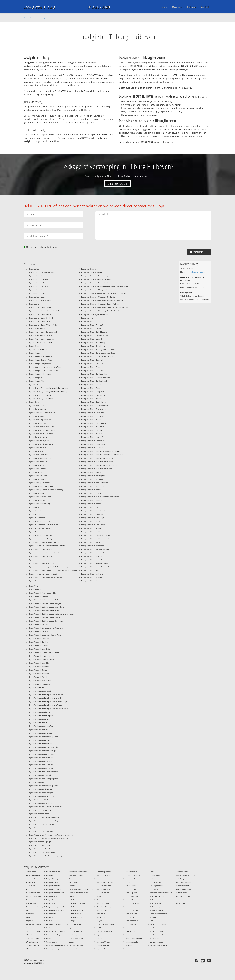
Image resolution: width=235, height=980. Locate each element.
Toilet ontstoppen (157, 896)
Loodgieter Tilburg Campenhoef (94, 360)
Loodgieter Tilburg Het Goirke (93, 427)
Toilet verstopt (156, 907)
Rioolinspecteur (132, 921)
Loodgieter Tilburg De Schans (93, 388)
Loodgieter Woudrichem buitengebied (40, 824)
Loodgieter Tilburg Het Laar (92, 430)
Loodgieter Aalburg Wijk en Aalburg (39, 300)
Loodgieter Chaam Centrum (36, 349)
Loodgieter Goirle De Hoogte (37, 437)
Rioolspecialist (131, 924)
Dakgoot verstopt (53, 896)
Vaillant (153, 917)
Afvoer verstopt (32, 879)
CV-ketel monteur (53, 872)
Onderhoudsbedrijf (104, 907)
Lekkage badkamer (76, 945)
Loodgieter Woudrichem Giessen (38, 828)
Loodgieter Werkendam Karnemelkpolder (42, 737)
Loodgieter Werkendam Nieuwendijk (40, 761)
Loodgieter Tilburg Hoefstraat (93, 441)
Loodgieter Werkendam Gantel (37, 723)
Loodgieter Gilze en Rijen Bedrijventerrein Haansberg (46, 391)
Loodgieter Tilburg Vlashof (91, 556)
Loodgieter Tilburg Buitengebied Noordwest (98, 353)
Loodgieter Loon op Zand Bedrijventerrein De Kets (45, 546)
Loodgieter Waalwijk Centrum (37, 638)
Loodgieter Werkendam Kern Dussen (40, 740)
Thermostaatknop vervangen (161, 893)
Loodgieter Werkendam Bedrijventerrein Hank (43, 698)
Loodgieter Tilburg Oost (90, 507)
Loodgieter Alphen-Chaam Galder (39, 314)
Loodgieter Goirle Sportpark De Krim (40, 486)
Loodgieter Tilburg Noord (91, 504)
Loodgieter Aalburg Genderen (37, 286)
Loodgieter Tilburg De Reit (91, 385)
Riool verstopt (131, 917)
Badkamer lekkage (33, 893)
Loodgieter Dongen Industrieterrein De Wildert (44, 367)
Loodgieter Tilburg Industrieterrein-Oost (97, 469)
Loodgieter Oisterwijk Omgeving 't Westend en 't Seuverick (104, 293)
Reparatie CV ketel (104, 942)
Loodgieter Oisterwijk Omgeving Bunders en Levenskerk (103, 300)
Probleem (100, 928)
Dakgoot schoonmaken (55, 893)
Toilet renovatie (156, 900)
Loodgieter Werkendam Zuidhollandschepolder (44, 807)
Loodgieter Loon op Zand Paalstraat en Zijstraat (44, 577)
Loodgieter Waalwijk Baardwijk (38, 596)
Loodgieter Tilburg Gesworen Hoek (95, 406)
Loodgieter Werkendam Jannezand (39, 733)
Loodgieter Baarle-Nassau (36, 328)
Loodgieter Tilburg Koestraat (92, 479)
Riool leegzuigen (132, 896)
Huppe (72, 896)
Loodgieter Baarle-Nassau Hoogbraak (40, 339)
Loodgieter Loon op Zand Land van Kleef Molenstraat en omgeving (52, 570)
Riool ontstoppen (132, 910)
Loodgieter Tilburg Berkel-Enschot (94, 332)
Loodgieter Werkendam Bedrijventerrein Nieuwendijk (46, 702)
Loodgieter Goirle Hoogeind (36, 465)
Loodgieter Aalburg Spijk (35, 293)
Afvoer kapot (31, 872)
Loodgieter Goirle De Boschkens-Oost (40, 427)
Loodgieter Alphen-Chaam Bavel (38, 307)
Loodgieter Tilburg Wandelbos (93, 560)
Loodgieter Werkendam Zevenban (39, 803)
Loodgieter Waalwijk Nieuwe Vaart (39, 666)
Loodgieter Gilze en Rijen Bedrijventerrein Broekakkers (47, 388)
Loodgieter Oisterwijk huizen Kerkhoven (97, 283)
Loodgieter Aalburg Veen (35, 297)
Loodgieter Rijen (88, 318)
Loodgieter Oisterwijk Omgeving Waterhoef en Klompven (103, 311)
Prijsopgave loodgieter (105, 924)
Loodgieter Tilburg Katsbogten (93, 476)
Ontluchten (101, 914)
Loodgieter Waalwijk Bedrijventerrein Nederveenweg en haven (50, 614)
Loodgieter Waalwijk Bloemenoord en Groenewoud (46, 628)
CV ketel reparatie (32, 938)
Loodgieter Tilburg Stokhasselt (93, 532)
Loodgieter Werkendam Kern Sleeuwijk (41, 751)
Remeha (100, 938)
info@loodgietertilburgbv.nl (195, 272)
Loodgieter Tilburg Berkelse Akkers (95, 335)
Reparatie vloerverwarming (136, 879)
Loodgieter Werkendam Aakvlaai (38, 691)
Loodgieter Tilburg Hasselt (91, 419)
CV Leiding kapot (32, 945)
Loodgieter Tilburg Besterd (91, 339)
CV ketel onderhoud (33, 935)
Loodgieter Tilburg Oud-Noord (93, 511)
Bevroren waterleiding (34, 907)
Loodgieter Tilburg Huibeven (42, 18)
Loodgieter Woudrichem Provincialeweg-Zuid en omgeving (48, 838)
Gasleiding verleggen (54, 935)
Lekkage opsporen (104, 872)
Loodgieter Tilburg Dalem (91, 367)
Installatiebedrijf (75, 917)
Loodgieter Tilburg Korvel (91, 490)
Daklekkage (51, 903)
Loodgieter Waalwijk (33, 589)
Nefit (98, 900)
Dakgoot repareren (54, 889)
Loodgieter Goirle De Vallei (36, 448)
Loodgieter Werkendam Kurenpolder (40, 754)
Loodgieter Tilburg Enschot (92, 398)
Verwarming (155, 938)
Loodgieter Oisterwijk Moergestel (94, 290)
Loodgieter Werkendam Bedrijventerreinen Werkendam (47, 708)
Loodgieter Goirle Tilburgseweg (38, 504)
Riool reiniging (131, 914)
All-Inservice (30, 886)
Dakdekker (50, 875)
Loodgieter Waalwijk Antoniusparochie (41, 593)
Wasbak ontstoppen (184, 882)
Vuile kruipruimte (183, 879)
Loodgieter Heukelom (34, 514)
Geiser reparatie (52, 942)
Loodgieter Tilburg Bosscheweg (93, 342)
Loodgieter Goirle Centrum (36, 423)
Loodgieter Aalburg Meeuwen (37, 290)
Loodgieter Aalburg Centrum (37, 276)
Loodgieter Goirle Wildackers (37, 511)
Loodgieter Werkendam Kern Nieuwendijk (42, 747)
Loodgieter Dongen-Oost (35, 378)
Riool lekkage (131, 900)
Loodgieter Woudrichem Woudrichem (40, 852)
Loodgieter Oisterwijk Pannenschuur (95, 314)
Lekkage (72, 942)
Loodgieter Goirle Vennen (36, 507)
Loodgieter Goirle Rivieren (36, 479)
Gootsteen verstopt (77, 875)
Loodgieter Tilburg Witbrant (92, 574)
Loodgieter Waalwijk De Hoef (37, 642)
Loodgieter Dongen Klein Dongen (39, 374)
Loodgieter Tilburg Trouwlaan (93, 546)
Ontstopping (101, 917)
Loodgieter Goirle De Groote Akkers (39, 434)
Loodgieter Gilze (32, 385)
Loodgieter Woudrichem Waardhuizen (40, 849)
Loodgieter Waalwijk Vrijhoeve (37, 674)
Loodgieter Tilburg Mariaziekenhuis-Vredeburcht (100, 497)
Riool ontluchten (132, 907)
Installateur (73, 900)
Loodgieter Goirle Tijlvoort (36, 493)
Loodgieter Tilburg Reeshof (92, 521)
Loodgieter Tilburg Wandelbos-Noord (96, 563)
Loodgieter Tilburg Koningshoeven (95, 483)
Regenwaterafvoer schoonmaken (109, 935)
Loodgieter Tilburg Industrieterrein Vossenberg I (100, 465)
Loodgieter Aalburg (33, 269)
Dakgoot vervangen (54, 900)
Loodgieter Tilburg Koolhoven (93, 486)
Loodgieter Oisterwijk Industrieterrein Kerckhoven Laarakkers (105, 286)
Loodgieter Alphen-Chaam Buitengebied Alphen (44, 311)
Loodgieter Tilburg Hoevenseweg (94, 444)
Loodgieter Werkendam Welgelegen (39, 793)
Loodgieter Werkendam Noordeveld (39, 765)
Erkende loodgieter (54, 924)
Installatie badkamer (77, 903)
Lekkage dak (74, 949)
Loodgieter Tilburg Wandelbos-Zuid (95, 567)
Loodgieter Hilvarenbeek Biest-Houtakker (42, 525)
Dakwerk (50, 917)
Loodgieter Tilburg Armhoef (92, 325)
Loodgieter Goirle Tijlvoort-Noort (38, 497)
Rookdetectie (131, 931)
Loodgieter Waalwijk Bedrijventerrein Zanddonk (44, 621)
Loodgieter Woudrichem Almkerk (38, 810)
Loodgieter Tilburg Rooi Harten (93, 525)
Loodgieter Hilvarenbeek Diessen (38, 528)
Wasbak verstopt (182, 886)
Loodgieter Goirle (32, 402)
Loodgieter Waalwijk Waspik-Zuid (39, 680)
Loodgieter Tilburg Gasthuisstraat (94, 402)
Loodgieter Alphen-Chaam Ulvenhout (40, 321)
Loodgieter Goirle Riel (34, 472)
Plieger (99, 921)
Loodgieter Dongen (33, 353)
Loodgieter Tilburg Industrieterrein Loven (97, 462)
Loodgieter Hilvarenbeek (35, 518)
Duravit (49, 921)
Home (26, 18)
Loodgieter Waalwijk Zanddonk (38, 684)
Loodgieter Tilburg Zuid (90, 581)
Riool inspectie (131, 893)
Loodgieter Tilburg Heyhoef (92, 437)
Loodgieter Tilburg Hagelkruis (93, 416)
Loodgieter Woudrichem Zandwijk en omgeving (44, 856)
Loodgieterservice (103, 889)
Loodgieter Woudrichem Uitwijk (38, 845)
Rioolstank (130, 928)
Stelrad (153, 879)
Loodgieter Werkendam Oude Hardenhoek (42, 772)
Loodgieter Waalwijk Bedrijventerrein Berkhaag (44, 600)
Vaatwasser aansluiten (159, 914)
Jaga (71, 928)
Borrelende (30, 914)
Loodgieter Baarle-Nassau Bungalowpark (41, 332)
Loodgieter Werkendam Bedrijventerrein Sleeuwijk (45, 705)
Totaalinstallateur (157, 910)
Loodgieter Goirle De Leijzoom (37, 441)
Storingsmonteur (157, 886)
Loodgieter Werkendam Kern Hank (39, 744)
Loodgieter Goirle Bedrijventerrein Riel (40, 413)
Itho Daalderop (75, 924)
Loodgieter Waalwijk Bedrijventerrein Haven (43, 610)
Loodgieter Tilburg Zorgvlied (92, 577)
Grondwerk (73, 882)
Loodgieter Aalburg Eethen (36, 283)
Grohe (71, 879)
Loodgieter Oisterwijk (90, 269)
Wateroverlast (181, 893)
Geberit (49, 938)
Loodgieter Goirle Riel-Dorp (36, 476)
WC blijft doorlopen (184, 896)
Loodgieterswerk (103, 893)
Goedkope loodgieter (55, 949)
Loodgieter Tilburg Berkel (91, 328)
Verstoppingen (156, 928)
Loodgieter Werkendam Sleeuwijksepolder (42, 779)
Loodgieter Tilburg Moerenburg (93, 500)
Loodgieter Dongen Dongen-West (39, 360)
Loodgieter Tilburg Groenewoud (94, 409)
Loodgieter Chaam (33, 346)
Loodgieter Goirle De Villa (36, 451)
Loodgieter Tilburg (39, 7)
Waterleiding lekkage (184, 889)
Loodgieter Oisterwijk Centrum (93, 272)
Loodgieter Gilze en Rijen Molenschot (40, 398)
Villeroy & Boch (182, 872)
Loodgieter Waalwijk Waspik (36, 677)
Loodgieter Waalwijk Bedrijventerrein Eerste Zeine (45, 607)
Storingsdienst (156, 882)
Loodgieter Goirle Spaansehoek (38, 483)
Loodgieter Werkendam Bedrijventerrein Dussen (44, 695)
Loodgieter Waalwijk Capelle (37, 631)
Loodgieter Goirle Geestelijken (37, 455)
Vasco (152, 921)
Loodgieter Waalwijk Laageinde (38, 649)
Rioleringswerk (131, 886)
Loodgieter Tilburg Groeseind (93, 413)
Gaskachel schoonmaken (56, 931)
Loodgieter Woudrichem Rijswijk (38, 842)
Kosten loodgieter (76, 938)
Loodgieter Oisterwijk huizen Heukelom (97, 279)
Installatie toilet (75, 914)
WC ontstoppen (182, 900)
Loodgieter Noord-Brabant (36, 581)
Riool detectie (131, 889)
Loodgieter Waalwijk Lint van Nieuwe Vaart (42, 652)
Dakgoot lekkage (53, 879)
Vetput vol (154, 949)
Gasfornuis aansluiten (55, 928)
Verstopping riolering (158, 924)
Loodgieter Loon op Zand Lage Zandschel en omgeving (47, 567)
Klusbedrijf (73, 935)
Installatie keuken (76, 910)
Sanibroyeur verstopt (134, 938)
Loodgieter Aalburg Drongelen (37, 279)
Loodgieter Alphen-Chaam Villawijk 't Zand (42, 325)
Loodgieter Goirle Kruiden (36, 469)
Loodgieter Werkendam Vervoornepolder (42, 786)
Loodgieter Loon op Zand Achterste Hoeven (43, 542)
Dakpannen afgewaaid (55, 907)
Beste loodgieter (32, 903)
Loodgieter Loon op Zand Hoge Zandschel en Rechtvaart (47, 560)
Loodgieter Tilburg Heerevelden (93, 423)
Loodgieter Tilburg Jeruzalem (92, 472)
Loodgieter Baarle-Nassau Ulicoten (39, 342)
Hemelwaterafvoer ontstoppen (81, 889)
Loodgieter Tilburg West (90, 570)
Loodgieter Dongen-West (35, 381)
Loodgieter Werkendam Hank (37, 730)
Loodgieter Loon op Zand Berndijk (39, 549)
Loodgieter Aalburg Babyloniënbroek (40, 272)
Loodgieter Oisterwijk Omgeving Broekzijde (98, 297)
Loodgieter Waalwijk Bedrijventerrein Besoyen (43, 603)
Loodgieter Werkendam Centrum (38, 719)
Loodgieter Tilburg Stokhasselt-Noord (96, 535)
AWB (27, 889)
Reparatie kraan (103, 949)
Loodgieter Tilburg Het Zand (92, 434)
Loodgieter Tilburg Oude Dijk (92, 518)
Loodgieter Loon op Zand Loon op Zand (41, 574)
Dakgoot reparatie (53, 886)
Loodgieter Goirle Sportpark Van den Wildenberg (45, 490)
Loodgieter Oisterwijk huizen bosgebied (97, 276)
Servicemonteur (132, 949)
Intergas (72, 921)
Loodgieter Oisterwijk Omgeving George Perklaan (100, 304)
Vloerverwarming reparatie (186, 875)
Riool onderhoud (132, 903)
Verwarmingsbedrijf (158, 942)
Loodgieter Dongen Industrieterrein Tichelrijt (43, 370)
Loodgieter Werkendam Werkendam (40, 796)
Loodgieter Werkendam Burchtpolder (40, 716)
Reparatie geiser (103, 945)
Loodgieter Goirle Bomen (35, 416)
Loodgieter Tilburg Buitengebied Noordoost (98, 349)
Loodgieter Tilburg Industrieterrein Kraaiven (98, 458)
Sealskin (129, 945)
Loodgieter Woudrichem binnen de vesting (42, 817)
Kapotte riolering (76, 931)
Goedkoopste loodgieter (56, 945)
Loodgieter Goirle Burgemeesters (38, 419)
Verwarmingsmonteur (158, 945)
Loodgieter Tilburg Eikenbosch (93, 395)
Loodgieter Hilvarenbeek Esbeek (38, 532)
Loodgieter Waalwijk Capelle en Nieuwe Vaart (43, 635)
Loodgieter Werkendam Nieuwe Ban (40, 758)
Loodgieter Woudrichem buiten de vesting (42, 821)
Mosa (99, 896)
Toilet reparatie (156, 903)
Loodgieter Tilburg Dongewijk (93, 391)
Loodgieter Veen (32, 586)
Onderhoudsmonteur (105, 910)
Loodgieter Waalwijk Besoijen (37, 624)
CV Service (30, 949)
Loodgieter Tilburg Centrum (92, 363)
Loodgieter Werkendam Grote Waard (40, 726)
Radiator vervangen (104, 931)
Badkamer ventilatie (33, 900)
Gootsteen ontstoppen (78, 872)
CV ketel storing (32, 942)
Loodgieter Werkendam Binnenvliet (39, 712)
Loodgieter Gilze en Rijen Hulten (38, 395)
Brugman (29, 921)
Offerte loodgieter (103, 903)
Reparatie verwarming (134, 875)
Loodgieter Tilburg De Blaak (92, 370)
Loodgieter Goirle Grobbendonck (38, 458)
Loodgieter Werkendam (35, 687)
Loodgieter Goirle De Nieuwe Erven (39, 444)
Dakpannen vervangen (55, 910)
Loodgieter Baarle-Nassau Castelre (39, 335)
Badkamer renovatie (33, 896)
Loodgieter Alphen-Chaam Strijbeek (39, 318)
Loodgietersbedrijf (104, 886)
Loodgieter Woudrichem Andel (37, 814)
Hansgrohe (73, 886)
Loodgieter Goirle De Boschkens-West (40, 430)
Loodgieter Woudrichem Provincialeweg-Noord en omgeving (49, 835)
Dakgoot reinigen (53, 882)
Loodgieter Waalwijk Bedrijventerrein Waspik (43, 617)
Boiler (28, 910)
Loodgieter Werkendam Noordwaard (40, 768)
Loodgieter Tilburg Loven (91, 493)
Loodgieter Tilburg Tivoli (91, 542)
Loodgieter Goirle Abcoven (36, 409)
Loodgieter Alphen (33, 304)
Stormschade (155, 889)
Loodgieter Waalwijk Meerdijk (37, 663)
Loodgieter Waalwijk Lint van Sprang (40, 656)
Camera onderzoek (33, 931)
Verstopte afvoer (156, 931)
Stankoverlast (155, 875)
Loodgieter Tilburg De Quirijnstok (94, 381)
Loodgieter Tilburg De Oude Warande (96, 378)
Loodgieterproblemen (105, 882)
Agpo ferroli (30, 882)
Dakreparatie (51, 914)
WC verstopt (181, 903)
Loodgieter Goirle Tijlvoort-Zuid (38, 500)
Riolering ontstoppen (134, 882)
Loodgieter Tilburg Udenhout (93, 553)
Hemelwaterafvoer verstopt (80, 893)
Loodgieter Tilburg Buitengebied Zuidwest (97, 356)
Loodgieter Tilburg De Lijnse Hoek (94, 374)
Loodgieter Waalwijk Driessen (37, 645)
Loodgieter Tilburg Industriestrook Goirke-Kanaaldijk (102, 451)
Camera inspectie (32, 928)
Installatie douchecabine (79, 907)
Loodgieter (101, 879)
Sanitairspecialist (132, 942)
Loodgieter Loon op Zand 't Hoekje (39, 539)
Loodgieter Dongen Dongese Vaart (39, 363)
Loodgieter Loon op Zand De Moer (39, 556)
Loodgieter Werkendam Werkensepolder (41, 800)
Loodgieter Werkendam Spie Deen (39, 782)
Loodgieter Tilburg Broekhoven (93, 346)
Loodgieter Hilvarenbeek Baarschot (39, 521)
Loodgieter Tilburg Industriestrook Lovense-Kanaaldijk (102, 455)
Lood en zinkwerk (103, 875)
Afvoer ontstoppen (33, 875)
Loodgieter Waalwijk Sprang (36, 670)
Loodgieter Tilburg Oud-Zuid (92, 514)
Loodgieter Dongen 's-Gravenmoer (39, 356)
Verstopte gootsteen (158, 935)
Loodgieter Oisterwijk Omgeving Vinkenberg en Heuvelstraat (105, 307)
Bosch (28, 917)
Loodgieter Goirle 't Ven (35, 406)
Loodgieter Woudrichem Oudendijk (39, 831)
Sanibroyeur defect (133, 935)
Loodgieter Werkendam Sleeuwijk (39, 775)
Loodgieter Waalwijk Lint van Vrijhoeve (41, 659)
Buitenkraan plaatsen (34, 924)
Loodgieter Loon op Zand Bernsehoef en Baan (44, 553)
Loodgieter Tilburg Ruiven (91, 528)
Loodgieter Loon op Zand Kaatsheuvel (40, 563)
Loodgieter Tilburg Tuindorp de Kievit (96, 549)
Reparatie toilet (132, 872)
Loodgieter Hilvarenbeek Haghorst (39, 535)
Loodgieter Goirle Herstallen (36, 462)
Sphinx (153, 872)
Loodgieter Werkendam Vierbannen (39, 789)
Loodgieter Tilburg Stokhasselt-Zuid (95, 539)
